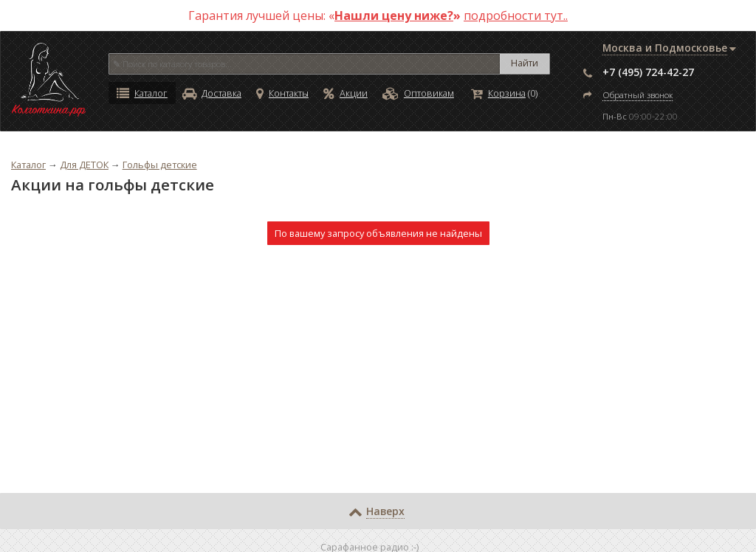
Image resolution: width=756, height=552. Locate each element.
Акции (346, 93)
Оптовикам (418, 93)
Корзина (498, 93)
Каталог (142, 93)
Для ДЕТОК (84, 165)
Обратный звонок (638, 95)
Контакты (282, 93)
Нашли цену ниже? (394, 15)
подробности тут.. (516, 15)
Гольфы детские (160, 165)
